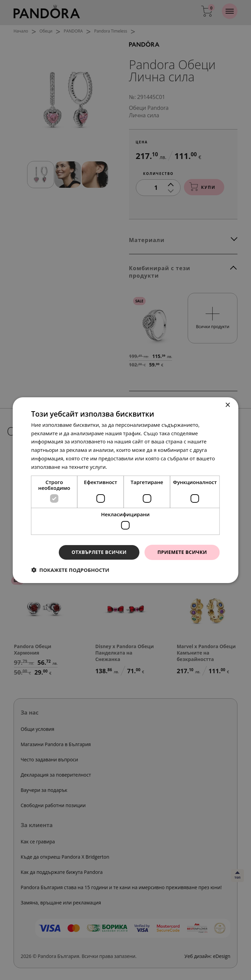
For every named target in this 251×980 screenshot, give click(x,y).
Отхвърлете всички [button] (99, 552)
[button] (70, 570)
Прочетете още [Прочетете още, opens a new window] (127, 467)
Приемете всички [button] (182, 552)
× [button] (227, 405)
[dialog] (125, 490)
